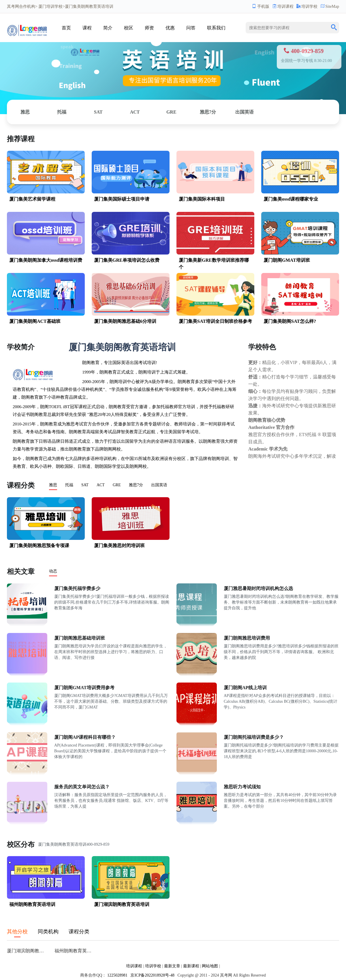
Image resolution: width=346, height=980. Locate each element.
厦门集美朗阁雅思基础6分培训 (125, 321)
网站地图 (210, 966)
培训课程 (283, 6)
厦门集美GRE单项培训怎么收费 (127, 260)
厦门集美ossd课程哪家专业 (291, 199)
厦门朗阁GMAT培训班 (287, 260)
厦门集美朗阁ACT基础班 (35, 321)
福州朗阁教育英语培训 (32, 904)
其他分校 (17, 932)
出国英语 (245, 112)
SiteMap (330, 6)
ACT (135, 112)
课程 (87, 28)
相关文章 (21, 572)
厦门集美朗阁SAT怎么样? (290, 321)
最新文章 (172, 966)
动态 (53, 571)
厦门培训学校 (50, 6)
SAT (98, 112)
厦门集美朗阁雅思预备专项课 (39, 545)
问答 (191, 28)
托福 (62, 112)
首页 (66, 28)
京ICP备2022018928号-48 (152, 975)
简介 (108, 28)
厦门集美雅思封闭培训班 (119, 545)
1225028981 (117, 975)
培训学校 (307, 6)
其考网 (13, 6)
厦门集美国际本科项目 (202, 199)
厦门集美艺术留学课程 (32, 199)
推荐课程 (21, 139)
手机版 (261, 6)
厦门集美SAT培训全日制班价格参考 (215, 321)
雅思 (25, 112)
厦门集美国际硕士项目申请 (122, 199)
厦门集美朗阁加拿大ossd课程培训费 (46, 260)
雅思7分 (208, 112)
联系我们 (216, 28)
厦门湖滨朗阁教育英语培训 (122, 904)
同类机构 (48, 932)
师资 (149, 28)
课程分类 (21, 485)
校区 (129, 28)
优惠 (170, 28)
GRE (171, 112)
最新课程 (191, 966)
